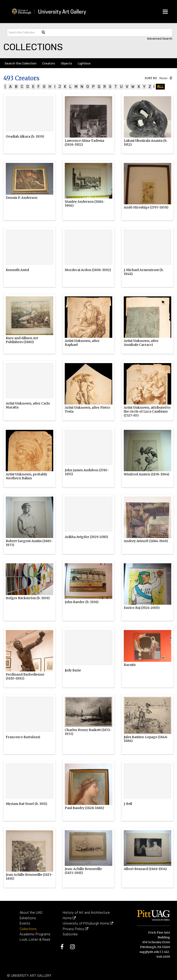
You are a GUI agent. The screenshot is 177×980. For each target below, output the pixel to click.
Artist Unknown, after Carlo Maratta (28, 405)
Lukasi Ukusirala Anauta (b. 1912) (146, 143)
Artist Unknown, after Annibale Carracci (141, 343)
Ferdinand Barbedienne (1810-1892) (25, 676)
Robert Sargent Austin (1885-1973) (29, 543)
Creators (49, 63)
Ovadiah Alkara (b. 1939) (25, 136)
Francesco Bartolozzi (23, 737)
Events (25, 924)
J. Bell (128, 804)
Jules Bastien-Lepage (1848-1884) (146, 739)
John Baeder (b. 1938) (82, 602)
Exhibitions (28, 918)
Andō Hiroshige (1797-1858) (146, 207)
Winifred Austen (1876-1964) (147, 474)
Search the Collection (21, 63)
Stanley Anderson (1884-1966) (85, 204)
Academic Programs (35, 934)
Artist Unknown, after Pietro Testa (87, 409)
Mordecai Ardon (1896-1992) (88, 270)
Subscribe (70, 934)
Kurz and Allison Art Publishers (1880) (22, 340)
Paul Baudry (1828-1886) (84, 808)
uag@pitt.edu (149, 952)
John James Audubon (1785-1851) (87, 472)
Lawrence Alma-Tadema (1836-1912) (84, 143)
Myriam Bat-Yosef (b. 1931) (27, 804)
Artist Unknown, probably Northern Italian (27, 476)
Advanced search (160, 39)
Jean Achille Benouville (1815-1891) (29, 877)
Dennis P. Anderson (22, 198)
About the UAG (31, 913)
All (160, 87)
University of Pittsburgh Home (88, 924)
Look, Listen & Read (35, 940)
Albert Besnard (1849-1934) (145, 869)
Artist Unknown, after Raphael (82, 343)
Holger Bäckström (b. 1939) (28, 598)
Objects (66, 63)
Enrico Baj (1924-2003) (142, 608)
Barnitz (130, 665)
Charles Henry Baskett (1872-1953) (88, 732)
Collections (28, 929)
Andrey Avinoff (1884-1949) (146, 541)
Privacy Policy (75, 929)
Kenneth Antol (17, 270)
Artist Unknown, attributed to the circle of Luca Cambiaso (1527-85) (147, 411)
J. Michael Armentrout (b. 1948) (144, 272)
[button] (171, 78)
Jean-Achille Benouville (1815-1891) (83, 871)
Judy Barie (73, 670)
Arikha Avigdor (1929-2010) (86, 537)
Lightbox (84, 63)
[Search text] (23, 32)
